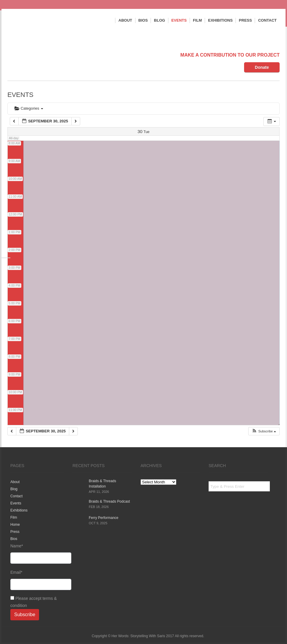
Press (245, 20)
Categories (29, 108)
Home (15, 525)
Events (179, 20)
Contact (267, 20)
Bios (143, 20)
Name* (37, 554)
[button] (264, 431)
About (125, 20)
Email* (37, 580)
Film (197, 20)
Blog (159, 20)
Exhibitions (220, 20)
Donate (262, 67)
